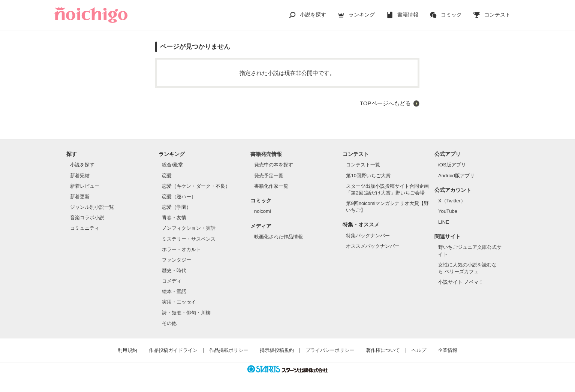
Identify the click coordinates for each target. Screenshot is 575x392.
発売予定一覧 (269, 176)
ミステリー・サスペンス (189, 239)
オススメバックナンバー (373, 246)
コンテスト (497, 15)
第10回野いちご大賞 (368, 176)
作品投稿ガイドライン (173, 350)
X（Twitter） (452, 201)
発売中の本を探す (274, 165)
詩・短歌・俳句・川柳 (186, 313)
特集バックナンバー (368, 236)
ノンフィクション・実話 (189, 228)
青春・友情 (174, 218)
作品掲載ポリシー (229, 350)
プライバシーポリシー (330, 350)
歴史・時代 (174, 270)
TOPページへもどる (385, 103)
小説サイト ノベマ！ (461, 282)
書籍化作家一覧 (271, 186)
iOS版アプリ (452, 165)
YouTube (448, 211)
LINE (444, 222)
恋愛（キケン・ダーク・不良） (196, 186)
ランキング (362, 15)
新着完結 (80, 176)
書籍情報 (408, 15)
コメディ (172, 281)
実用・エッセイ (179, 302)
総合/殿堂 (172, 165)
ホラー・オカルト (181, 249)
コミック (451, 15)
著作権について (383, 350)
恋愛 (167, 176)
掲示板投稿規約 (277, 350)
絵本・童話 (174, 291)
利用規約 (127, 350)
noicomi (263, 211)
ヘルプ (419, 350)
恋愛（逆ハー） (179, 197)
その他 (169, 323)
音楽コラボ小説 (87, 218)
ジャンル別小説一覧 (92, 207)
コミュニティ (85, 228)
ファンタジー (177, 260)
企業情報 (448, 350)
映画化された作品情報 (279, 237)
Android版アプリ (456, 176)
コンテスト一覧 (363, 165)
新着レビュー (85, 186)
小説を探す (313, 15)
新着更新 (80, 197)
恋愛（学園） (177, 207)
